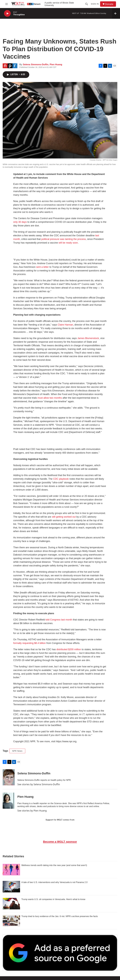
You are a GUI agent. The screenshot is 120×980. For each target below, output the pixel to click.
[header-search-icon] (87, 4)
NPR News (17, 751)
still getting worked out (64, 517)
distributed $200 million (69, 649)
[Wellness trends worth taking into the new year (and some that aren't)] (11, 870)
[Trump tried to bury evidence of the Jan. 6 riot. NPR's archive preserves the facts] (11, 921)
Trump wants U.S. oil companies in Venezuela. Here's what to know (53, 899)
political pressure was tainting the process (64, 239)
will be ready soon (68, 243)
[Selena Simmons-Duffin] (9, 777)
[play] (7, 13)
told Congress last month (59, 620)
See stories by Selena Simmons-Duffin (39, 784)
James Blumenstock (88, 338)
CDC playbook (61, 479)
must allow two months (50, 398)
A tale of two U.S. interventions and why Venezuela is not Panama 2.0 (54, 882)
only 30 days (20, 222)
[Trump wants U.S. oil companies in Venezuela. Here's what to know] (11, 904)
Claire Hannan (65, 325)
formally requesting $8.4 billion (29, 643)
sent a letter (42, 267)
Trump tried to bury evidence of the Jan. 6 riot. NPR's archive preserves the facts (60, 916)
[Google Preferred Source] (60, 953)
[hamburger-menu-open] (7, 4)
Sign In (95, 4)
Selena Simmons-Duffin (36, 64)
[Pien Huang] (9, 801)
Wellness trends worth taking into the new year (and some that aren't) (54, 865)
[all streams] (116, 13)
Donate (109, 4)
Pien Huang (56, 64)
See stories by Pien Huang (32, 811)
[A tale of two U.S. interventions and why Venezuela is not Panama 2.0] (11, 887)
